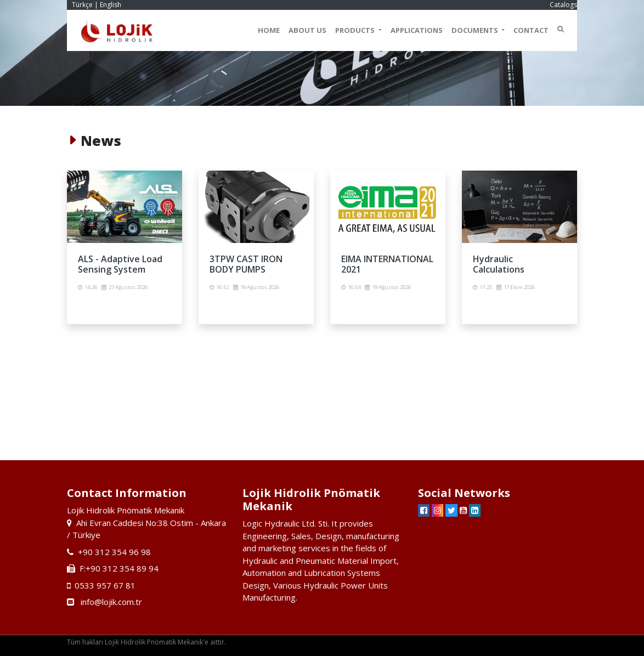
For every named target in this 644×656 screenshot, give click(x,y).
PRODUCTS (356, 30)
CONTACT (531, 30)
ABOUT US (307, 30)
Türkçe (82, 5)
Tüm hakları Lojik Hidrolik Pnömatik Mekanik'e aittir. (146, 642)
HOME (269, 30)
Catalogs (563, 5)
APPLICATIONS (417, 30)
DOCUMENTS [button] (476, 30)
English (111, 5)
